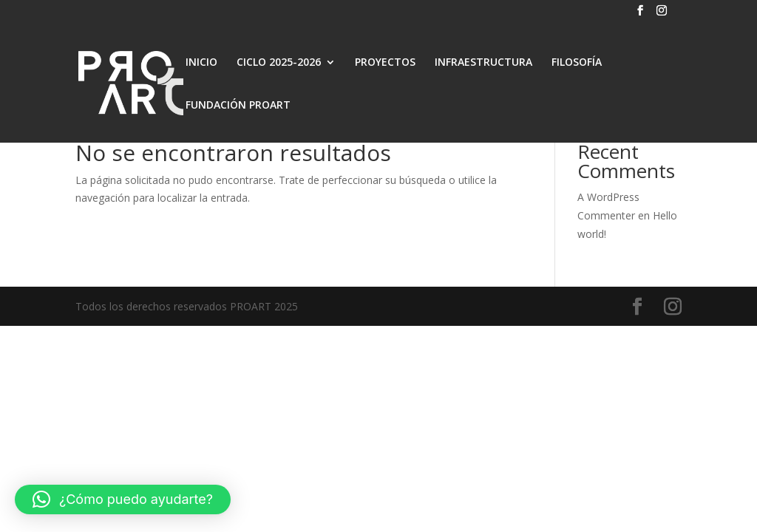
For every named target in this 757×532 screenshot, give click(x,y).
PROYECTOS (385, 63)
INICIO (201, 63)
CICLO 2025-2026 (279, 63)
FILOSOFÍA (577, 63)
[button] (123, 499)
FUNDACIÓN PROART (238, 106)
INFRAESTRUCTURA (483, 63)
